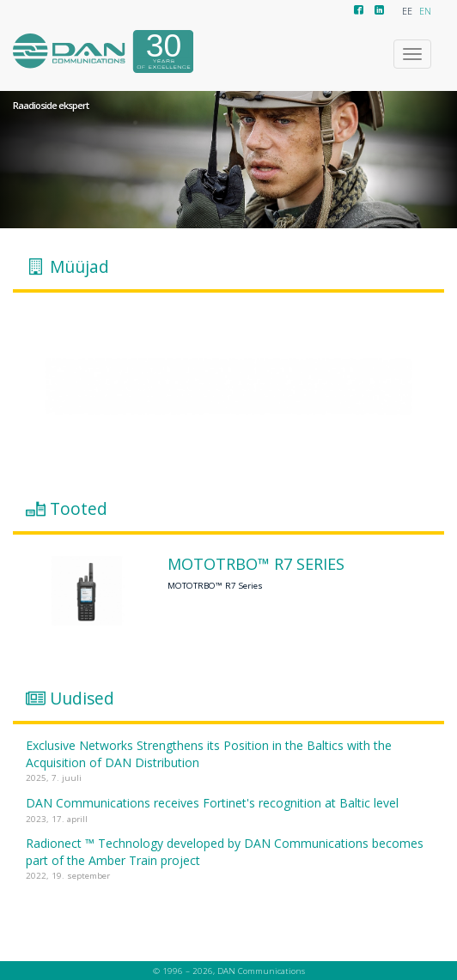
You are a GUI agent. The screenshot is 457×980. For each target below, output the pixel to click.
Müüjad (79, 267)
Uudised (82, 699)
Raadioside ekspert (51, 106)
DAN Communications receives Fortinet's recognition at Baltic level (212, 803)
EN (425, 11)
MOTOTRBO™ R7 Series (256, 565)
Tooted (79, 509)
